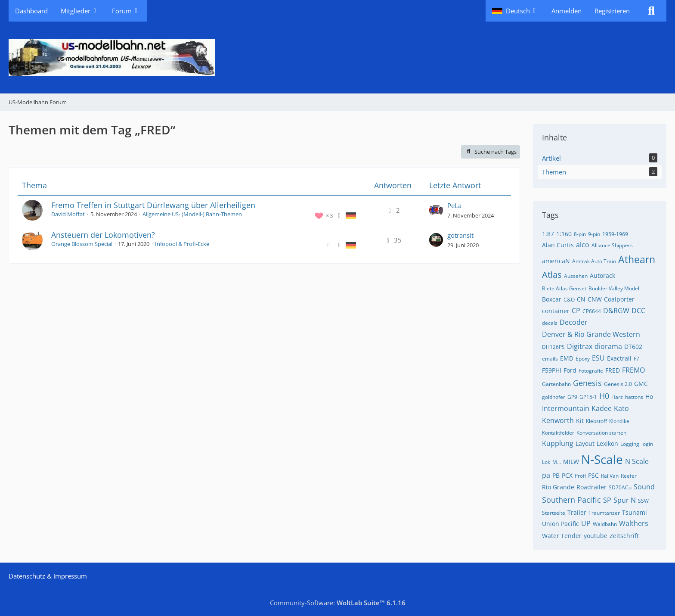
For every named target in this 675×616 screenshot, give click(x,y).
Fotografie (591, 371)
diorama (608, 346)
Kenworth (558, 420)
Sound (644, 487)
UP (586, 523)
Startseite (554, 513)
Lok (546, 462)
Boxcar (552, 299)
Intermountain (566, 408)
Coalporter (619, 299)
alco (583, 245)
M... (557, 462)
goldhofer (554, 397)
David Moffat (68, 214)
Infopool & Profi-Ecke (182, 244)
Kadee (602, 408)
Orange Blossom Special (82, 244)
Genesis (587, 383)
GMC (641, 384)
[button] (515, 11)
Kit (580, 421)
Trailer (577, 512)
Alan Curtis (558, 245)
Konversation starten (601, 433)
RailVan (610, 476)
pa (546, 475)
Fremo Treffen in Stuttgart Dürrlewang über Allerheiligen (153, 205)
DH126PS (553, 347)
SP (607, 500)
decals (550, 323)
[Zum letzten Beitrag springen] (436, 210)
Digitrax (580, 346)
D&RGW (616, 311)
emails (550, 359)
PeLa (454, 205)
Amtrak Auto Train (594, 261)
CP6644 (592, 311)
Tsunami (635, 512)
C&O (569, 300)
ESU (598, 358)
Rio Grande (558, 487)
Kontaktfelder (558, 433)
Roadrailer (591, 487)
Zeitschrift (624, 536)
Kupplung (558, 443)
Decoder (574, 322)
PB (556, 475)
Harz (617, 397)
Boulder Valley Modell (615, 288)
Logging (630, 444)
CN (581, 299)
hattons (634, 397)
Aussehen (576, 276)
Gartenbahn (556, 384)
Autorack (602, 275)
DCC (638, 311)
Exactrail (619, 358)
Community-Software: (338, 603)
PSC (593, 475)
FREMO (633, 370)
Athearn (637, 259)
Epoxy (583, 359)
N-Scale (602, 459)
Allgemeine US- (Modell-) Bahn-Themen (192, 214)
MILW (571, 462)
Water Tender (562, 536)
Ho (649, 397)
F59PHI (552, 370)
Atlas (552, 275)
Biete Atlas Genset (564, 288)
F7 (636, 359)
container (556, 311)
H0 (604, 396)
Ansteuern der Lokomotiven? (103, 235)
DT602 (633, 347)
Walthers (634, 523)
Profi (580, 476)
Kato (621, 408)
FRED (613, 370)
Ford (570, 370)
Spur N (625, 500)
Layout (585, 443)
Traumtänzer (604, 513)
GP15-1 (588, 397)
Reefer (629, 476)
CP (576, 311)
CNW (595, 299)
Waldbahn (605, 524)
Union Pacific (560, 524)
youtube (596, 536)
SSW (643, 501)
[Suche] (651, 11)
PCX (567, 475)
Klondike (619, 421)
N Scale (637, 461)
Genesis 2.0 (618, 384)
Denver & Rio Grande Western (591, 334)
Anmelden (567, 11)
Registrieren (612, 11)
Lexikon (607, 443)
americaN (556, 261)
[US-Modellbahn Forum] (337, 58)
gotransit (460, 235)
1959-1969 (615, 234)
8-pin (580, 234)
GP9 (572, 397)
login (647, 444)
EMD (567, 358)
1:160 (564, 234)
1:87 (548, 234)
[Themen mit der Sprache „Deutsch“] (351, 215)
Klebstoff (596, 421)
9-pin (594, 234)
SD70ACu (620, 487)
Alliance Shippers (612, 245)
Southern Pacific (571, 500)
